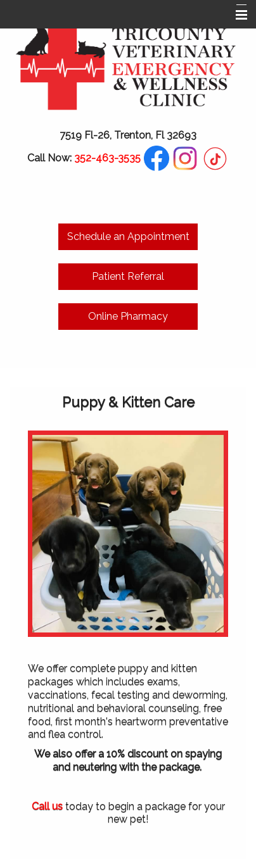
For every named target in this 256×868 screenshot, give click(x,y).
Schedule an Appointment (128, 236)
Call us (47, 806)
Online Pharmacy (128, 316)
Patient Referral (128, 276)
